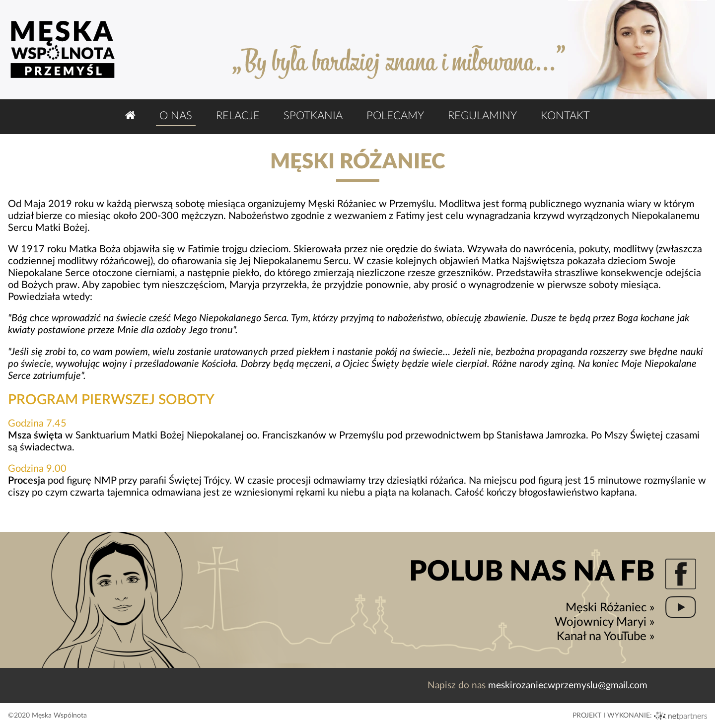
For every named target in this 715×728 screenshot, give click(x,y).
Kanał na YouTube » (606, 637)
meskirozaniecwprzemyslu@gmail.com (568, 686)
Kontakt (565, 116)
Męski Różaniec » (610, 608)
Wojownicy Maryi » (605, 622)
